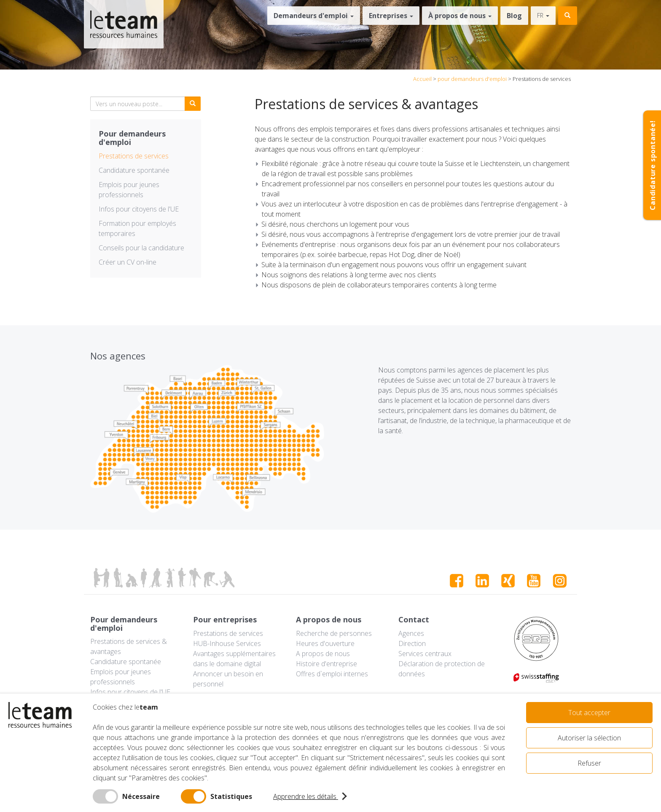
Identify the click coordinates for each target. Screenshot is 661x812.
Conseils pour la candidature (141, 248)
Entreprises (391, 16)
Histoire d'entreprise (326, 664)
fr (543, 15)
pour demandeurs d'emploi (472, 79)
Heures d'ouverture (325, 643)
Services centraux (425, 654)
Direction (412, 643)
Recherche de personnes (334, 633)
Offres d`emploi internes (332, 674)
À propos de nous (460, 16)
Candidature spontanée (134, 170)
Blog (514, 16)
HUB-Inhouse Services (227, 643)
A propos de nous (323, 654)
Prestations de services (134, 156)
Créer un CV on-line (128, 262)
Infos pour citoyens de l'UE (139, 209)
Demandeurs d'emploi (314, 16)
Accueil (422, 79)
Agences (411, 633)
